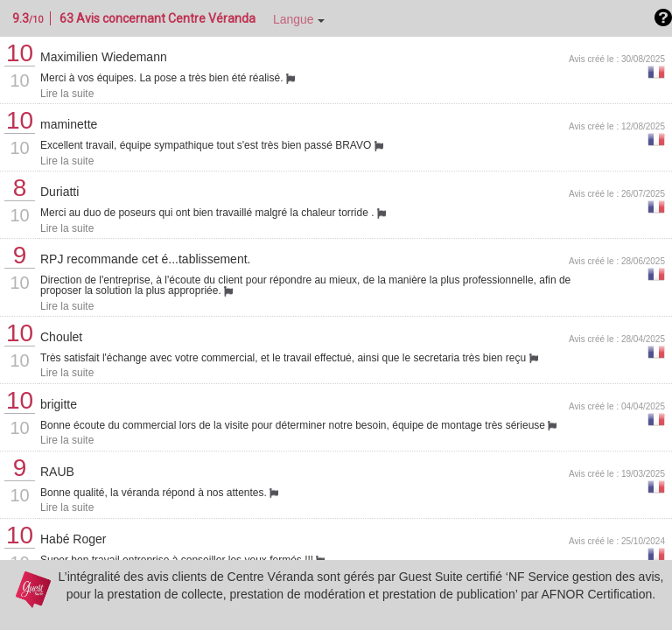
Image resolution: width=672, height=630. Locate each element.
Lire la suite (67, 94)
